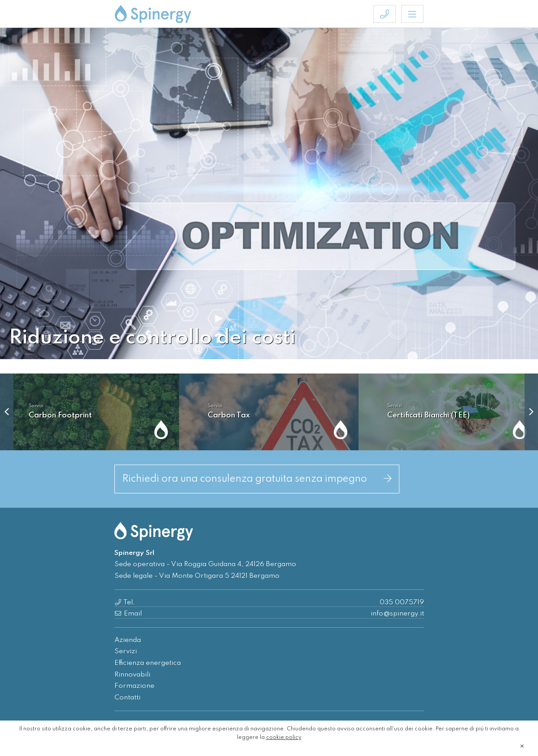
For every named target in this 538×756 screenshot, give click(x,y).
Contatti (127, 698)
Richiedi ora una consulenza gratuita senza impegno (257, 479)
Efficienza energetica (148, 663)
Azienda (128, 640)
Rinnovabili (132, 675)
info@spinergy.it (397, 614)
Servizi (126, 651)
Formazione (134, 686)
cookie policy (284, 738)
